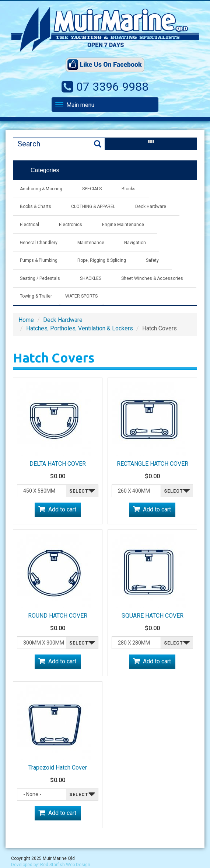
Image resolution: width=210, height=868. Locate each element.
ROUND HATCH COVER (58, 616)
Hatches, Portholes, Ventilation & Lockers (80, 328)
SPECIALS (92, 189)
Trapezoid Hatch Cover (58, 768)
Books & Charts (36, 206)
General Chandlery (39, 243)
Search (98, 144)
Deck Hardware (151, 206)
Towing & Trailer (36, 296)
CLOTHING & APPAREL (93, 206)
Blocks (129, 189)
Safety (152, 260)
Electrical (29, 225)
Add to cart (62, 509)
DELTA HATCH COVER (58, 464)
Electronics (71, 225)
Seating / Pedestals (40, 278)
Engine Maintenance (123, 225)
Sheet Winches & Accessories (152, 278)
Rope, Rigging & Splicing (102, 260)
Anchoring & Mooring (41, 189)
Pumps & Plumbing (39, 260)
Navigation (135, 243)
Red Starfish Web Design (65, 865)
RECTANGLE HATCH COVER (153, 464)
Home (26, 320)
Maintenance (91, 243)
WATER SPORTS (81, 296)
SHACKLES (91, 278)
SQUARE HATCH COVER (153, 616)
